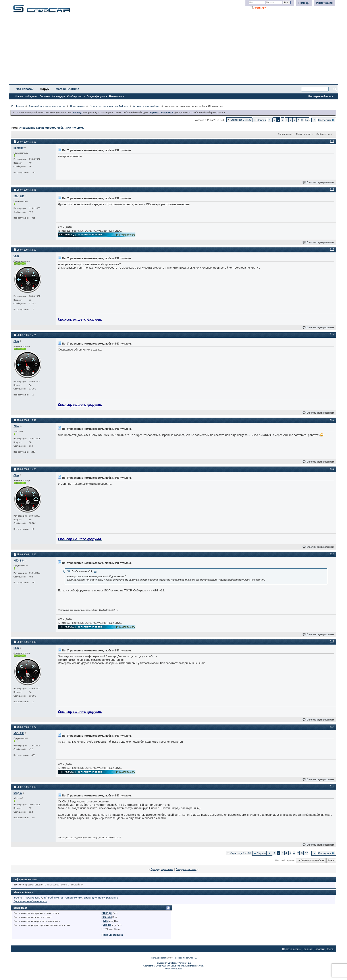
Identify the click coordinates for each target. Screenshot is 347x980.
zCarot (179, 969)
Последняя (327, 120)
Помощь (304, 3)
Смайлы (107, 917)
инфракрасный (33, 898)
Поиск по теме (304, 134)
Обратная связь (292, 949)
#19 (332, 727)
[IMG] (105, 921)
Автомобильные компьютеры (47, 106)
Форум (45, 89)
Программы (77, 106)
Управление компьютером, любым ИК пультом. (52, 128)
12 (307, 120)
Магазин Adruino (68, 89)
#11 (332, 141)
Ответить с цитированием (318, 182)
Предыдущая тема (162, 869)
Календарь (58, 96)
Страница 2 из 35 (241, 120)
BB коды (107, 913)
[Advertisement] (138, 50)
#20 (332, 786)
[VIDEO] (106, 925)
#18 (332, 641)
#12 (332, 189)
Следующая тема (186, 869)
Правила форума (112, 935)
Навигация (116, 96)
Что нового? (25, 89)
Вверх (331, 861)
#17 (332, 554)
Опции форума (96, 96)
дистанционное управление (101, 898)
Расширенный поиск (321, 96)
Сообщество (75, 96)
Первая (260, 120)
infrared (48, 898)
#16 (332, 469)
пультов (59, 898)
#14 (332, 335)
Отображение (324, 134)
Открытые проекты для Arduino (109, 106)
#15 (332, 420)
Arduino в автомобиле (146, 106)
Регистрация (324, 3)
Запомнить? (258, 8)
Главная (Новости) (314, 949)
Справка (45, 96)
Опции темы (284, 134)
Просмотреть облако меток (30, 901)
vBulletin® (173, 963)
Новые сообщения (26, 96)
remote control (74, 898)
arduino (18, 898)
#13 (332, 249)
